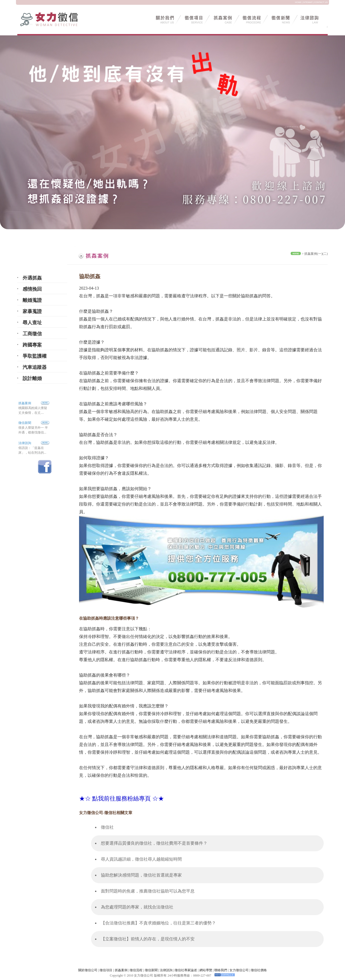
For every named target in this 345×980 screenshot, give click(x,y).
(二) (325, 254)
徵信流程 (136, 970)
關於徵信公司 (88, 970)
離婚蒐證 (32, 300)
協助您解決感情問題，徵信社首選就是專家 (141, 875)
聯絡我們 (221, 970)
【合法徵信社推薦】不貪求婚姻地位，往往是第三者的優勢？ (158, 923)
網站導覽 (206, 970)
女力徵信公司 (239, 970)
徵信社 (107, 827)
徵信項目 (106, 970)
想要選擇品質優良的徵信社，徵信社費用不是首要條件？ (154, 843)
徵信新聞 (25, 423)
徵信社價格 (259, 970)
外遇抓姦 (32, 278)
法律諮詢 (25, 443)
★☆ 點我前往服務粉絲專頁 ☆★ (122, 798)
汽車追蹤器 (35, 367)
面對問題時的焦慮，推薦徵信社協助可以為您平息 (148, 891)
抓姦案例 (34, 403)
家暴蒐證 (32, 311)
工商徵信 (32, 334)
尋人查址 (32, 323)
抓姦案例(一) (313, 254)
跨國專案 (32, 345)
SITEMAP (308, 2)
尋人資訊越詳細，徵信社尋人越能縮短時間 (141, 859)
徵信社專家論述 (186, 970)
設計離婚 (32, 378)
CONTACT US (321, 2)
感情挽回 (32, 289)
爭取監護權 (35, 356)
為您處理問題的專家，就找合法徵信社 (137, 907)
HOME (298, 2)
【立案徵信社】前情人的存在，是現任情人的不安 (148, 939)
